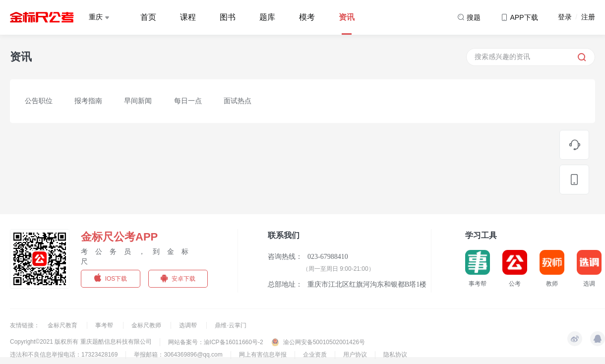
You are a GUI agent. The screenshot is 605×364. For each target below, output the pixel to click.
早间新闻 (138, 101)
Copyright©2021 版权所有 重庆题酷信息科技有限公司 (81, 342)
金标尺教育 (63, 325)
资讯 (347, 17)
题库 (267, 17)
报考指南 (88, 101)
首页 (148, 17)
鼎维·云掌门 (230, 325)
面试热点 (238, 101)
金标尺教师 (147, 325)
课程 (188, 17)
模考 (307, 17)
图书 (228, 17)
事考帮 (105, 325)
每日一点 (188, 101)
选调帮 (189, 325)
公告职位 (39, 101)
